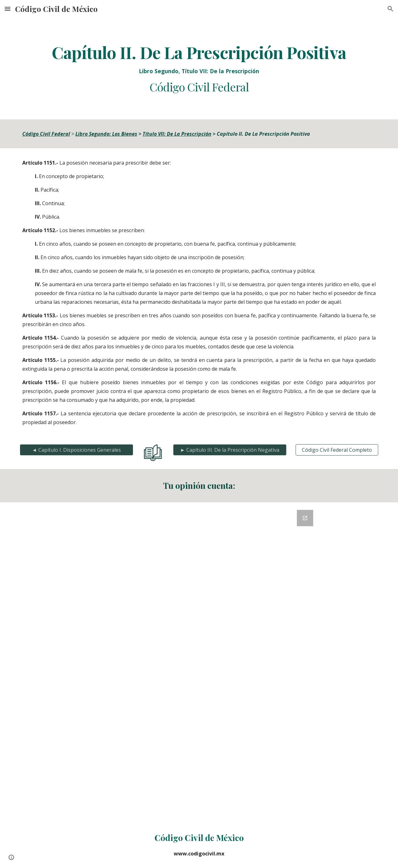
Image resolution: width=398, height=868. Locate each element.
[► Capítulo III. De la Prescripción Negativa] (230, 450)
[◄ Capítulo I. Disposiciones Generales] (76, 450)
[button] (8, 9)
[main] (199, 68)
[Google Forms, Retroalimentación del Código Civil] (199, 662)
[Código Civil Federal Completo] (337, 450)
